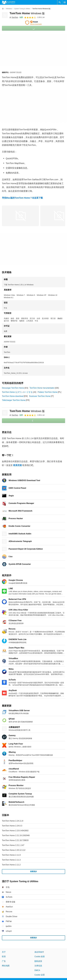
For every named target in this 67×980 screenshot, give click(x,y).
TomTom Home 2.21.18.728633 (15, 840)
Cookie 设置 (40, 975)
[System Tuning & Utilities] (22, 9)
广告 (4, 961)
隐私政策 (38, 961)
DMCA (37, 970)
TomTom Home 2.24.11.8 (13, 821)
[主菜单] (65, 2)
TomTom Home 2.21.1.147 (13, 845)
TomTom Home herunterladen (42, 388)
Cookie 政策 (40, 957)
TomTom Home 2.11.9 (11, 855)
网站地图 (6, 966)
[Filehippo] (9, 2)
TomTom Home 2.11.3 (11, 860)
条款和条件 (39, 952)
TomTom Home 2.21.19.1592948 (16, 835)
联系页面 (18, 465)
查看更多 (33, 872)
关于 (4, 952)
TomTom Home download (13, 396)
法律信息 (38, 966)
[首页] (3, 9)
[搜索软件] (60, 2)
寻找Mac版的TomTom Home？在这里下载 (22, 198)
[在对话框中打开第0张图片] (20, 216)
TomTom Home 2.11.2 (11, 865)
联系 (4, 957)
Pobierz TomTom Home (48, 392)
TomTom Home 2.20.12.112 (14, 850)
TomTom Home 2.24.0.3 (12, 826)
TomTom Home (27, 13)
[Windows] (9, 9)
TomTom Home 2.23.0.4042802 (15, 831)
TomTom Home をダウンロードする (17, 392)
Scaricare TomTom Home (40, 396)
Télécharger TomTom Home (14, 400)
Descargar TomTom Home (13, 388)
